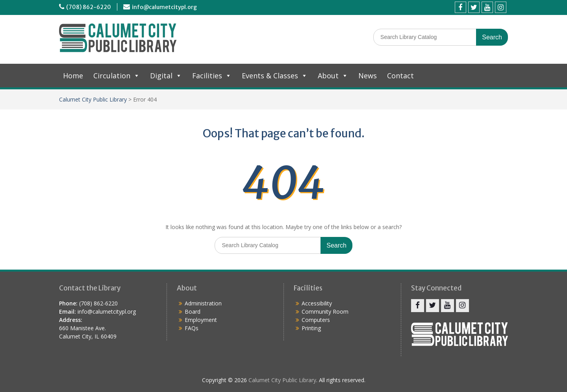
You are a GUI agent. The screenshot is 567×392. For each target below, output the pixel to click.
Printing (311, 328)
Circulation (117, 76)
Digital (166, 76)
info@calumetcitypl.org (164, 7)
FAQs (192, 328)
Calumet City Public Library (93, 99)
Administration (203, 303)
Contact (400, 76)
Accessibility (317, 303)
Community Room (325, 312)
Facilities (212, 76)
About (333, 76)
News (368, 76)
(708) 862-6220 (89, 7)
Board (193, 312)
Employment (201, 320)
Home (73, 76)
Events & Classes (275, 76)
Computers (316, 320)
